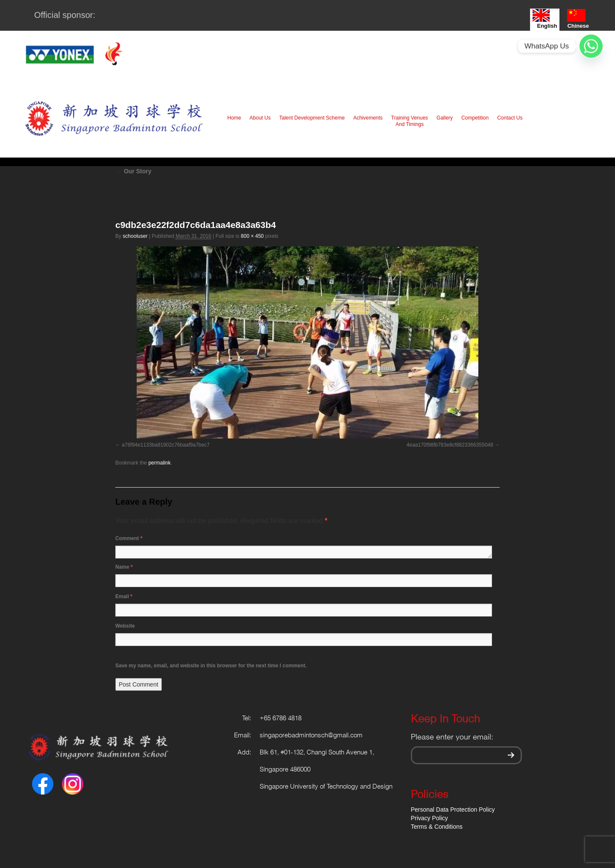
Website (125, 626)
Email (124, 596)
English (545, 19)
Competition (475, 118)
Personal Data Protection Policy (453, 810)
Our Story (133, 171)
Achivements (368, 118)
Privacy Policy (429, 818)
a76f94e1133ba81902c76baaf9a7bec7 (166, 445)
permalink (159, 463)
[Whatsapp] (591, 46)
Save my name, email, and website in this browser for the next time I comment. (211, 666)
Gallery (445, 118)
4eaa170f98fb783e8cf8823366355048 (450, 445)
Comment (129, 538)
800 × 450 (252, 236)
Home (234, 118)
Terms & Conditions (437, 827)
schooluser (135, 236)
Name (124, 567)
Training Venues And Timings (410, 121)
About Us (260, 118)
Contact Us (510, 118)
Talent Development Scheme (312, 118)
